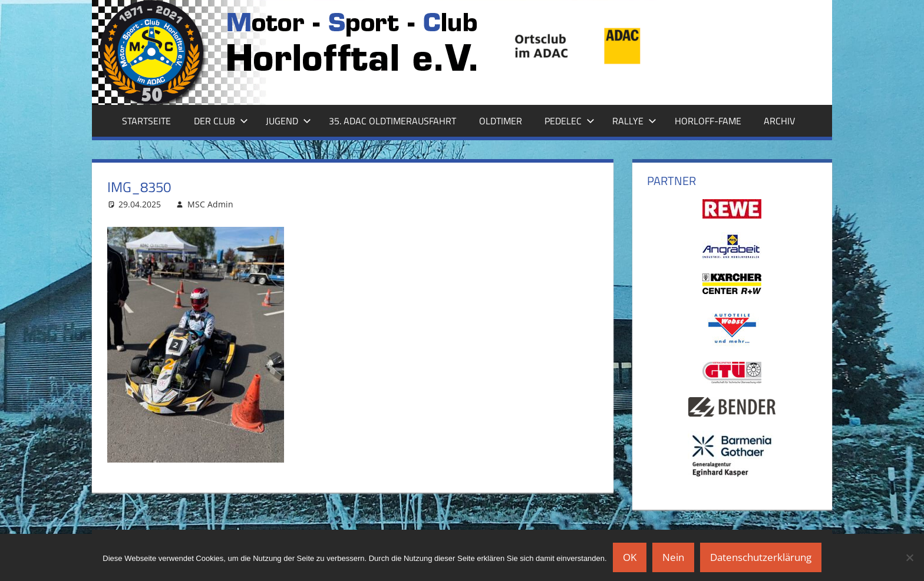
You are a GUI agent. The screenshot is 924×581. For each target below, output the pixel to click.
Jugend (288, 121)
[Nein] (909, 557)
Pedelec (570, 121)
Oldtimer (501, 121)
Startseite (146, 121)
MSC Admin (210, 204)
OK (630, 557)
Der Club (221, 121)
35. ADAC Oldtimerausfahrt (392, 121)
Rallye (634, 121)
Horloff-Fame (708, 121)
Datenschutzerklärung (761, 557)
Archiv (779, 121)
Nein (673, 557)
